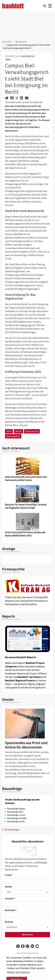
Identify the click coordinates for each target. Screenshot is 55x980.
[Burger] (50, 6)
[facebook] (23, 946)
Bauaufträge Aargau (16, 809)
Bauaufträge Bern (15, 812)
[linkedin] (32, 946)
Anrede (8, 887)
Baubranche (21, 42)
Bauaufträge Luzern (16, 815)
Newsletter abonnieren (28, 953)
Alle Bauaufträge (11, 830)
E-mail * (9, 875)
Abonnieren (27, 935)
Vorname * (10, 898)
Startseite (7, 42)
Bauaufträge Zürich (16, 821)
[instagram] (27, 946)
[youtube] (37, 946)
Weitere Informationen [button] (18, 972)
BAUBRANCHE (28, 56)
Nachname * (11, 910)
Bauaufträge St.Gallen (17, 818)
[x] (18, 946)
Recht (19, 431)
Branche (9, 922)
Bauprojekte (13, 436)
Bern (9, 431)
